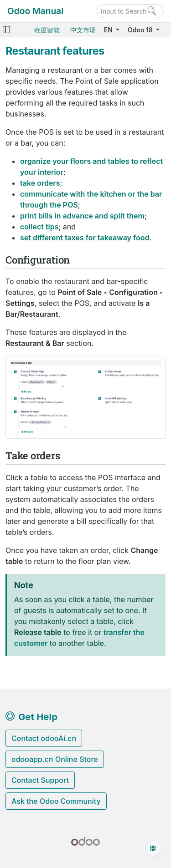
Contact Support (40, 780)
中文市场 (83, 30)
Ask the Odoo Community (56, 801)
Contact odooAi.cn (44, 738)
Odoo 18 (141, 30)
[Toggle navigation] (6, 30)
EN (109, 30)
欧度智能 (47, 30)
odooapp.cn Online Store (55, 759)
